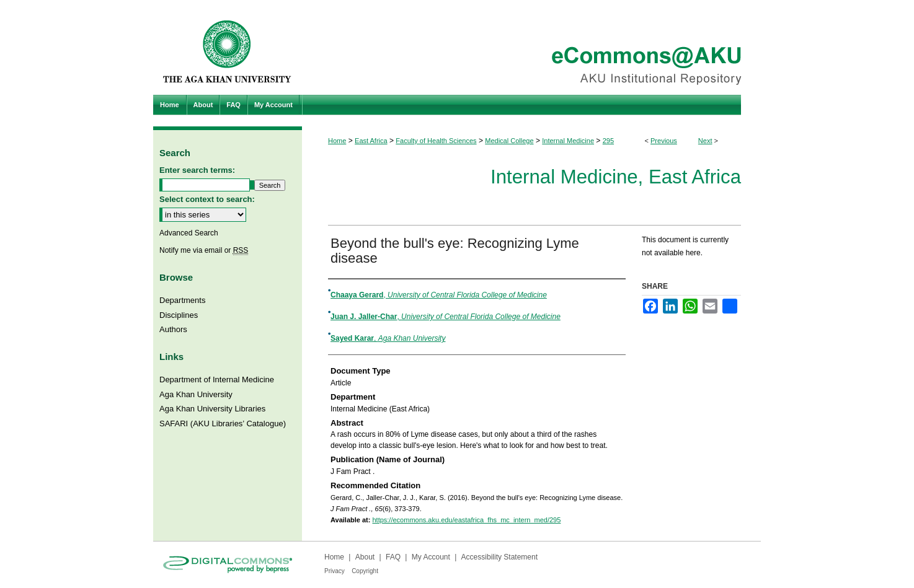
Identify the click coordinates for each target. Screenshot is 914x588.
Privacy (335, 571)
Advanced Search (189, 233)
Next (705, 141)
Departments (182, 300)
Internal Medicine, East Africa (616, 177)
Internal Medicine (568, 141)
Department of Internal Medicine (217, 380)
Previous (664, 141)
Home (337, 141)
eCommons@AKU (531, 47)
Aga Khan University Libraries (212, 409)
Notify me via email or (204, 250)
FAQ (393, 557)
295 (608, 141)
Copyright (365, 571)
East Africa (371, 141)
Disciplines (179, 315)
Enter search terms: (197, 170)
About (365, 557)
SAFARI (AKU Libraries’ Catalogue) (223, 423)
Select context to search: (207, 199)
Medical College (509, 141)
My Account (431, 557)
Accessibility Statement (499, 557)
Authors (173, 329)
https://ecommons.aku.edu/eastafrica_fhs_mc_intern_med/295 (466, 520)
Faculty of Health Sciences (436, 141)
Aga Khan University (196, 394)
